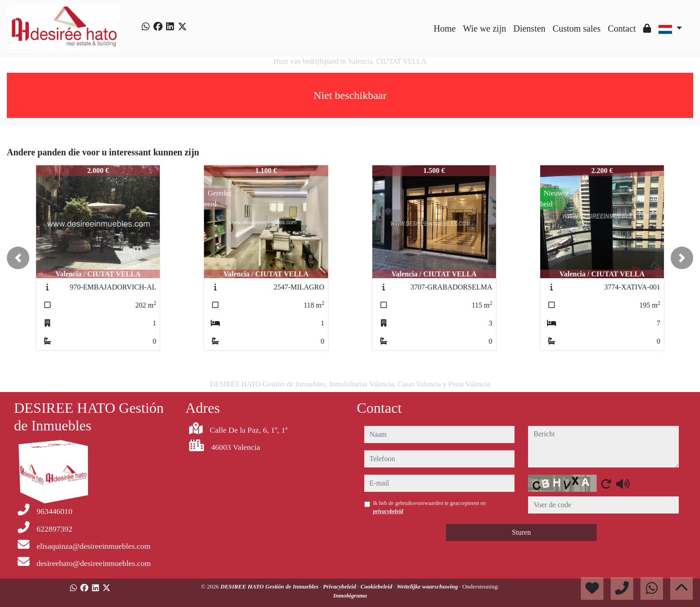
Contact (622, 28)
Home (445, 28)
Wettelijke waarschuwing (428, 586)
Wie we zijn (485, 28)
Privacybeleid (341, 586)
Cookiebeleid (377, 586)
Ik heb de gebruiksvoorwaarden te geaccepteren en (430, 507)
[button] (18, 258)
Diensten (529, 28)
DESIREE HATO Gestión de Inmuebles (270, 586)
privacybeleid (388, 511)
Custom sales (577, 28)
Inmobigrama (350, 595)
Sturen (521, 532)
